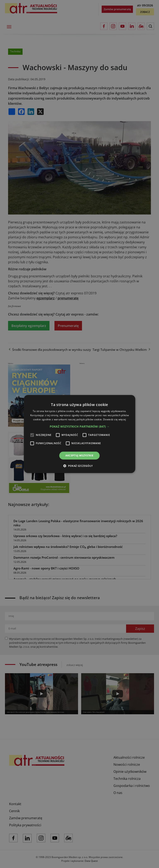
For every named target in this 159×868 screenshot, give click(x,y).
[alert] (79, 434)
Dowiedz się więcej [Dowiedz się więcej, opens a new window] (114, 419)
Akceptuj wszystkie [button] (79, 455)
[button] (80, 427)
